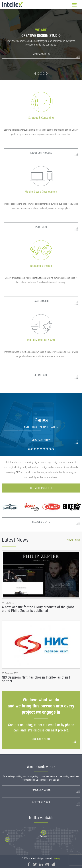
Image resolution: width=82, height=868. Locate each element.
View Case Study (41, 440)
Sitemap (57, 858)
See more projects (41, 488)
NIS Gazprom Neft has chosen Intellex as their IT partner (37, 679)
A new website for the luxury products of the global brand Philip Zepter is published (39, 609)
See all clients (41, 522)
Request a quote (41, 739)
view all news (74, 540)
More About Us (41, 54)
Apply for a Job (41, 802)
